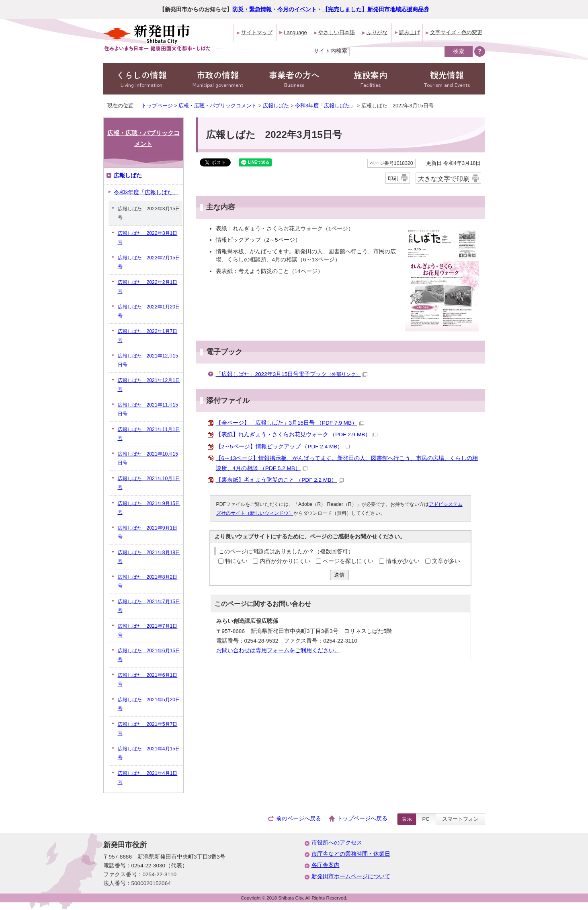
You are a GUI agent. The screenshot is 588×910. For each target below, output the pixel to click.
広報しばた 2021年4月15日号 (149, 753)
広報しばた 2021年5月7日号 (148, 729)
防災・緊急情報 (252, 9)
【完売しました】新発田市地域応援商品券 (376, 9)
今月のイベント (297, 9)
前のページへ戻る (299, 819)
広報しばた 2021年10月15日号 (148, 458)
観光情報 (447, 79)
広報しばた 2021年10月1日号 (149, 483)
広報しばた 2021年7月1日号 (148, 631)
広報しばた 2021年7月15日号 (149, 606)
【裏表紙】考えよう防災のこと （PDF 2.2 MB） (280, 480)
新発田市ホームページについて (351, 876)
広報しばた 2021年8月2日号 (148, 581)
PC (426, 819)
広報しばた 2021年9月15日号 (149, 508)
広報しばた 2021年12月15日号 (148, 360)
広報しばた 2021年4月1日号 (148, 778)
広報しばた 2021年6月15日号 (149, 655)
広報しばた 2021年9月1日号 (148, 532)
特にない (236, 561)
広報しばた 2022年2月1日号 (148, 287)
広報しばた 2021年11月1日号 (149, 434)
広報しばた (276, 106)
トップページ (157, 106)
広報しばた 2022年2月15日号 (149, 262)
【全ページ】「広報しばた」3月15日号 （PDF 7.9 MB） (290, 423)
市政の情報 (218, 79)
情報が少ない (403, 561)
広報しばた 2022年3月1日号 (148, 238)
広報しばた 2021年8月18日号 (149, 557)
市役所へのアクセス (337, 843)
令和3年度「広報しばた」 (325, 106)
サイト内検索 (330, 51)
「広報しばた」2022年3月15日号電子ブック (292, 374)
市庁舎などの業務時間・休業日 (351, 854)
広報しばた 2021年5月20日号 (149, 704)
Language (295, 32)
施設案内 (371, 79)
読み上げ (410, 32)
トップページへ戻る (362, 819)
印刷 (393, 178)
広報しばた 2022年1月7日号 (148, 336)
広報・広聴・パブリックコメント (218, 106)
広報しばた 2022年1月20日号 (149, 311)
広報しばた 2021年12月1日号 (149, 385)
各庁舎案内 (326, 865)
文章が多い (446, 561)
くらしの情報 (141, 79)
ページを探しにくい (348, 561)
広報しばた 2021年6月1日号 (148, 680)
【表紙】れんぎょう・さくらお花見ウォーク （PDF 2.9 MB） (297, 434)
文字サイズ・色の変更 (456, 32)
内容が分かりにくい (285, 561)
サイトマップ (257, 32)
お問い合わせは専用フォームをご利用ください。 (278, 650)
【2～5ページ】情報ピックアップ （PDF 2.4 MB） (283, 447)
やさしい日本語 (337, 32)
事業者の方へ (294, 79)
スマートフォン (460, 819)
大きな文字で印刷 (444, 179)
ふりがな (377, 32)
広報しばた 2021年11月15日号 (148, 409)
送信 (339, 575)
